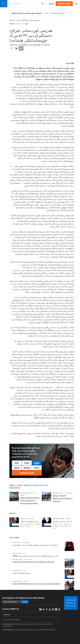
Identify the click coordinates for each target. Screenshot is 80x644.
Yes (47, 13)
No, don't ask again (57, 13)
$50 (17, 463)
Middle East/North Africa (34, 485)
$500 (17, 468)
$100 (27, 463)
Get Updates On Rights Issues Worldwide (23, 598)
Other (37, 468)
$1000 (27, 468)
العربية (23, 24)
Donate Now (64, 4)
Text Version (7, 614)
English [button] (51, 4)
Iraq (47, 485)
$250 (37, 463)
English (18, 24)
